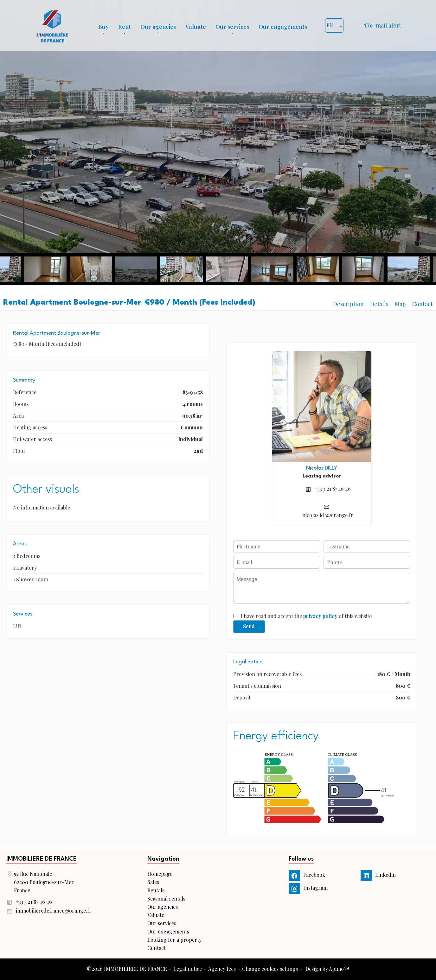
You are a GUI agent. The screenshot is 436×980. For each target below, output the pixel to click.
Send (249, 626)
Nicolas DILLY (322, 468)
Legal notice (188, 969)
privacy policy (320, 616)
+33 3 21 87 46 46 (333, 489)
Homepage (52, 25)
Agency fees (222, 969)
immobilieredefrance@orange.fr (54, 910)
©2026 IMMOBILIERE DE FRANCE (127, 969)
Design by (327, 969)
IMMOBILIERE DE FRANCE (42, 859)
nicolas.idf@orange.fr (328, 515)
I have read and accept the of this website (306, 616)
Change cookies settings (270, 969)
